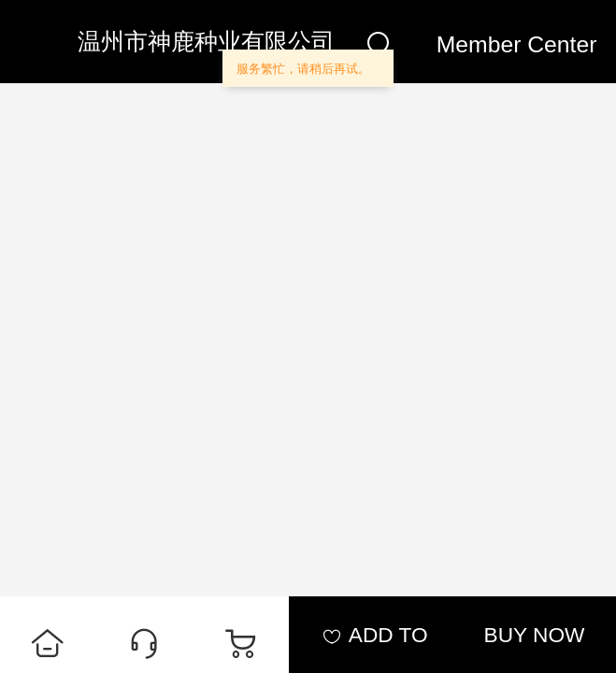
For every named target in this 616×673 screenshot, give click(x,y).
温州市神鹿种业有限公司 (206, 42)
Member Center (517, 44)
